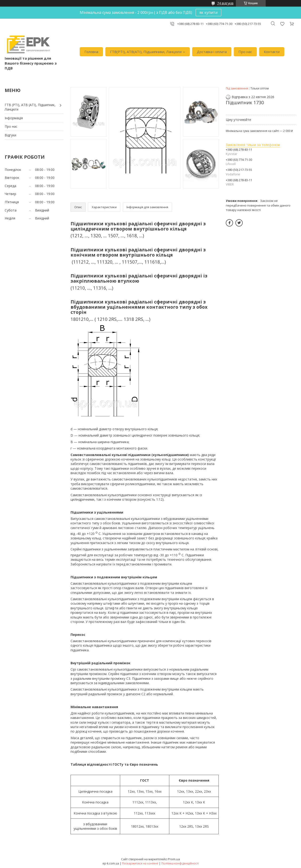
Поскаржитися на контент (140, 863)
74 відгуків (225, 3)
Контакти (272, 52)
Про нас (245, 52)
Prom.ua (174, 859)
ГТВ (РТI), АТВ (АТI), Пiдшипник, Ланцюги (30, 107)
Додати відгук (282, 24)
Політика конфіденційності (180, 863)
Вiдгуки (10, 135)
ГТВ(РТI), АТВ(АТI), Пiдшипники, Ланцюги (146, 52)
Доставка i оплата (212, 52)
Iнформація (14, 118)
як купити (208, 12)
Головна (91, 52)
